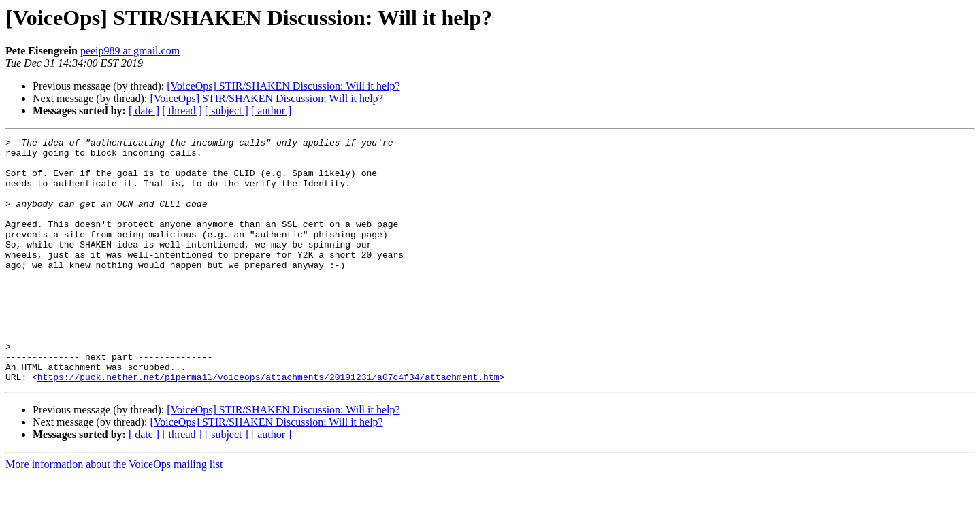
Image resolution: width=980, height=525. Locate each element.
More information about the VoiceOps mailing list (114, 513)
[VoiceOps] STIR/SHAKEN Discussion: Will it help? (283, 86)
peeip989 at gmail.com (130, 51)
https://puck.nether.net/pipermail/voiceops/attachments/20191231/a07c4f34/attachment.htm (268, 426)
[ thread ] (182, 111)
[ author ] (272, 111)
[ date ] (144, 111)
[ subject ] (227, 111)
